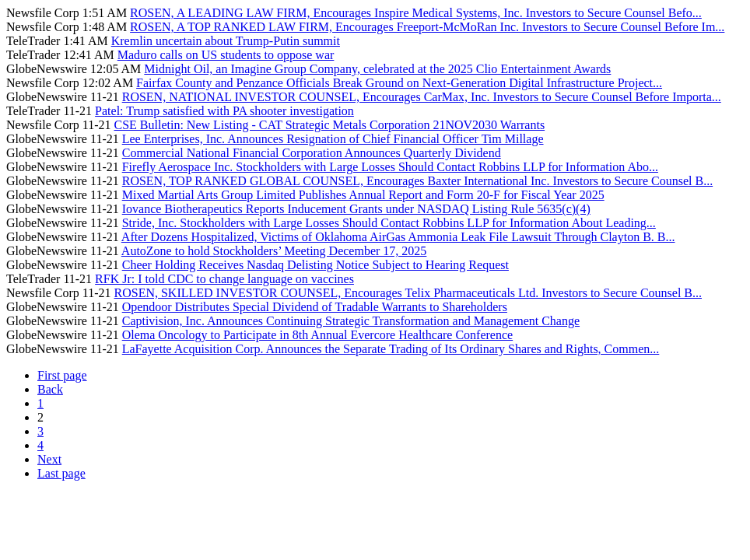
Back (50, 389)
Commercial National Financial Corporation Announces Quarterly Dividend (312, 153)
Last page (61, 473)
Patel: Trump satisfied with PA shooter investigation (224, 111)
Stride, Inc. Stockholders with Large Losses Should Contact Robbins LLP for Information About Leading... (389, 223)
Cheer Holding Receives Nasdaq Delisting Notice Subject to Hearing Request (315, 265)
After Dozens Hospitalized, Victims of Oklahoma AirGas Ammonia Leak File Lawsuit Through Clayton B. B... (398, 237)
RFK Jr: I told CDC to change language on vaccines (224, 279)
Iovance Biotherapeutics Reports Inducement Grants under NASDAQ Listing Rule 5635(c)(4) (356, 209)
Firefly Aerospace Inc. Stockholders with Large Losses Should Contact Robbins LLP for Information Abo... (390, 167)
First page (62, 375)
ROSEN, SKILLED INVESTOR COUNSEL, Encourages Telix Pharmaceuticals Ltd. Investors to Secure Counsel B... (408, 293)
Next (49, 459)
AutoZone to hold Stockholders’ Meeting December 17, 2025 (274, 251)
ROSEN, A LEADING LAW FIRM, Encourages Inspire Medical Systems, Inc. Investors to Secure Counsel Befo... (416, 13)
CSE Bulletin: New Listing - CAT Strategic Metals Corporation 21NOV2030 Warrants (330, 125)
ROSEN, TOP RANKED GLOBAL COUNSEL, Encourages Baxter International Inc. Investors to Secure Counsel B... (417, 181)
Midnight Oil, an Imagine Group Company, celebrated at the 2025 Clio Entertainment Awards (377, 69)
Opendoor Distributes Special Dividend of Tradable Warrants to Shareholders (315, 307)
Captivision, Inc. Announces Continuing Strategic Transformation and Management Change (351, 321)
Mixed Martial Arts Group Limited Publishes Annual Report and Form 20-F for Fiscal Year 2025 (363, 195)
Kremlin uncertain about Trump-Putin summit (226, 41)
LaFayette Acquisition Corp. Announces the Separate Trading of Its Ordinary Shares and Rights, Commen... (391, 349)
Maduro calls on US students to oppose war (226, 55)
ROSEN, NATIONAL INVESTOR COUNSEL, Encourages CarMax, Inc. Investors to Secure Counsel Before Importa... (422, 97)
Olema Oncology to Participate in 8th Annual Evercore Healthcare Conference (317, 335)
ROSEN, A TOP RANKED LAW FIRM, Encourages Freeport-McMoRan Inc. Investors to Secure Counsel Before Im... (427, 27)
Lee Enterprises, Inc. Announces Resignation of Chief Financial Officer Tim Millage (333, 139)
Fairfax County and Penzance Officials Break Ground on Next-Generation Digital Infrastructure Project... (399, 83)
